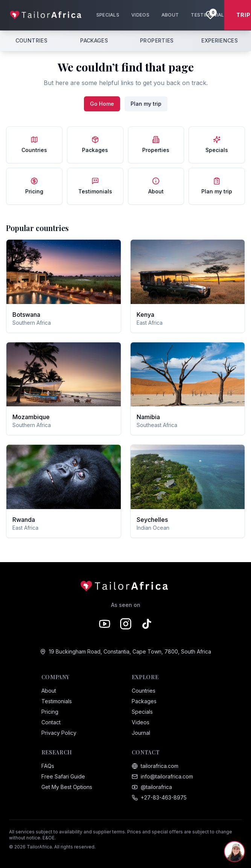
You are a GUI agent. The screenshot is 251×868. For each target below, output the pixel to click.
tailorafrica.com (155, 766)
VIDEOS (140, 15)
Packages (144, 701)
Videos (141, 722)
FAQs (48, 766)
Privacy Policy (59, 733)
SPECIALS (108, 15)
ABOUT (170, 15)
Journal (141, 733)
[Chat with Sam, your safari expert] (234, 851)
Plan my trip (146, 104)
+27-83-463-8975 (159, 797)
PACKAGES (94, 40)
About (49, 691)
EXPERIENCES (220, 40)
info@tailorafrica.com (162, 776)
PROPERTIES (157, 40)
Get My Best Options (67, 787)
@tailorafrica (152, 787)
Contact (51, 722)
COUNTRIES (31, 40)
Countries (144, 691)
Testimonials (57, 701)
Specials (142, 712)
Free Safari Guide (63, 776)
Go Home (102, 104)
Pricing (50, 712)
